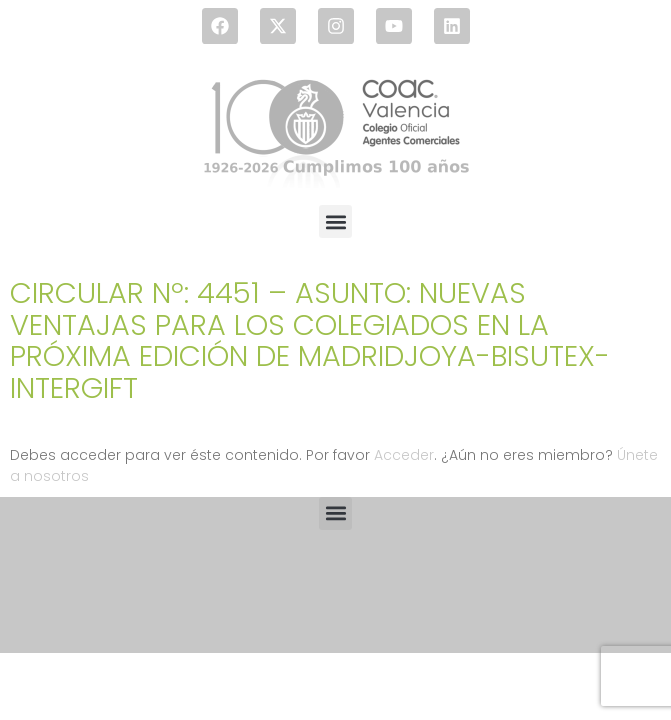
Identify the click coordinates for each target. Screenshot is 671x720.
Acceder (404, 455)
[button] (335, 221)
